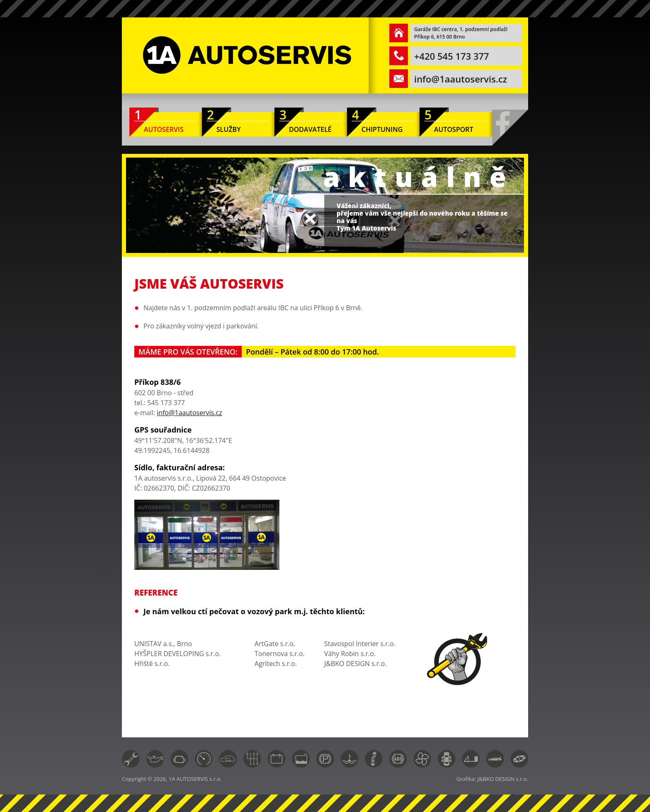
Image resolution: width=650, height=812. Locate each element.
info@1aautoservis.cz (461, 79)
